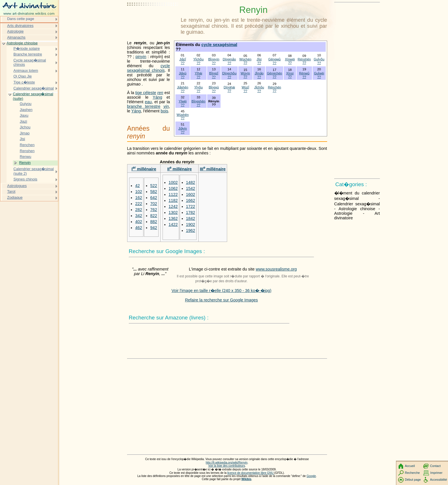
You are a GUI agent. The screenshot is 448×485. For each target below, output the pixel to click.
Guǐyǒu (319, 59)
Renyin (25, 163)
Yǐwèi (183, 101)
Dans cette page (21, 19)
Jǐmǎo (259, 73)
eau (148, 102)
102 (139, 192)
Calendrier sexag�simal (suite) (33, 96)
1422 (173, 224)
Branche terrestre (28, 54)
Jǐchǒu (259, 87)
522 (154, 186)
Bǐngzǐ (214, 73)
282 (139, 210)
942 (154, 228)
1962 (191, 230)
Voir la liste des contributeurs (227, 466)
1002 (173, 182)
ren (160, 93)
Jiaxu (24, 115)
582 (154, 192)
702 (154, 204)
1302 (173, 212)
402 (139, 222)
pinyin (141, 57)
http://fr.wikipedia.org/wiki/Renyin (227, 463)
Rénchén (275, 87)
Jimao (25, 133)
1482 (191, 182)
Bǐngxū (214, 87)
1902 (191, 224)
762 (154, 210)
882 (154, 222)
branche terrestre (144, 106)
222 (139, 204)
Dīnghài (229, 87)
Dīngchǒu (229, 73)
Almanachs (16, 37)
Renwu (25, 157)
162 (139, 198)
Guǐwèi (319, 73)
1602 (191, 194)
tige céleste (146, 93)
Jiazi (23, 121)
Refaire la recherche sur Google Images (221, 300)
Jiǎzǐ (183, 59)
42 (137, 186)
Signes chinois (25, 179)
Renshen (27, 151)
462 (139, 228)
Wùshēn (183, 115)
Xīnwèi (290, 59)
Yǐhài (199, 73)
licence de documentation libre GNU (251, 473)
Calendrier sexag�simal (34, 88)
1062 (173, 188)
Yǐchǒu (198, 59)
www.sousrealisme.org (276, 269)
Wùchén (245, 59)
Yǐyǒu (199, 87)
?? (183, 63)
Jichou (25, 127)
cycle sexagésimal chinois (149, 68)
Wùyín (245, 73)
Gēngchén (274, 73)
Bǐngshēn (198, 101)
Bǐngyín (214, 59)
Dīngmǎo (229, 59)
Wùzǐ (245, 87)
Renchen (27, 145)
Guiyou (26, 104)
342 (139, 216)
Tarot (11, 191)
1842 (191, 218)
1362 (173, 218)
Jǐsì (259, 59)
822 (154, 216)
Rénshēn (304, 59)
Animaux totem (26, 70)
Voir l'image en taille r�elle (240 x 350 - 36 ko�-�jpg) (221, 291)
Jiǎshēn (183, 87)
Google (311, 476)
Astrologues (17, 186)
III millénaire (213, 169)
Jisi (22, 139)
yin (166, 106)
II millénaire (179, 169)
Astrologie (15, 31)
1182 (173, 200)
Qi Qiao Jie (23, 76)
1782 (191, 212)
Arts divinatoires (20, 26)
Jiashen (26, 110)
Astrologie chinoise (22, 43)
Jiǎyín (183, 128)
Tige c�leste (24, 82)
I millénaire (144, 169)
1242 (173, 206)
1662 (191, 200)
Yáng (157, 97)
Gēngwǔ (275, 59)
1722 (191, 206)
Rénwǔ (304, 73)
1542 (191, 188)
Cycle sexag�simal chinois (30, 62)
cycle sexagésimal (219, 45)
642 (154, 198)
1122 (173, 194)
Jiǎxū (183, 73)
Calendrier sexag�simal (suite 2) (34, 171)
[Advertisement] (153, 19)
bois (164, 111)
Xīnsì (290, 73)
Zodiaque (15, 197)
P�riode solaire (27, 48)
